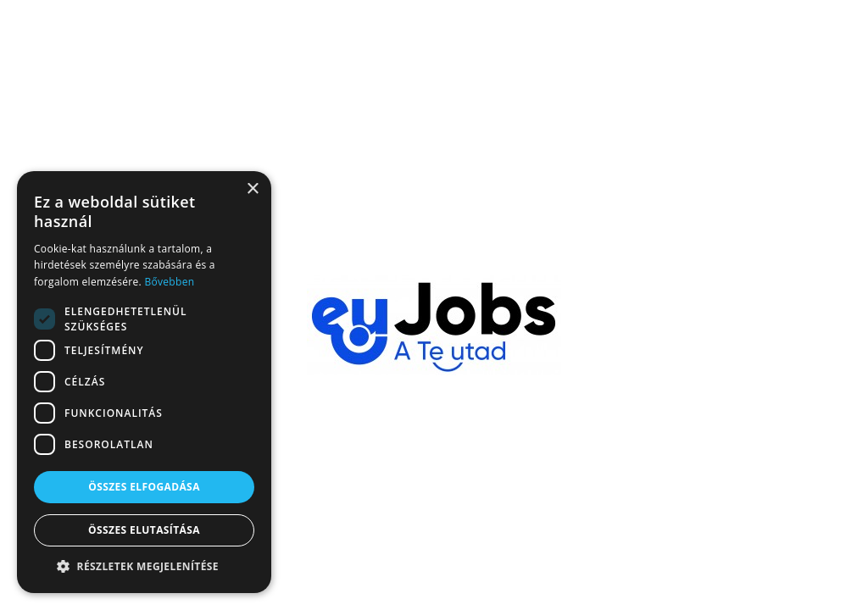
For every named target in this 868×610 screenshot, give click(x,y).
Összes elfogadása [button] (144, 487)
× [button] (252, 189)
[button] (144, 567)
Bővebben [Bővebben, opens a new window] (169, 282)
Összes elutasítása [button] (144, 530)
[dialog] (144, 382)
